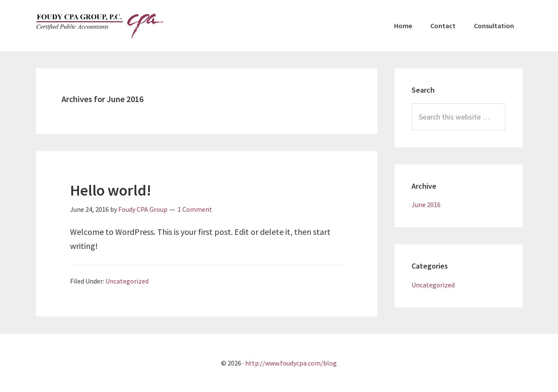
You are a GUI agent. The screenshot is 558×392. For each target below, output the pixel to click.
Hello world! (111, 190)
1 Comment (195, 209)
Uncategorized (127, 281)
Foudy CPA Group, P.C (100, 26)
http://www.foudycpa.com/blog (291, 363)
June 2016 (426, 205)
